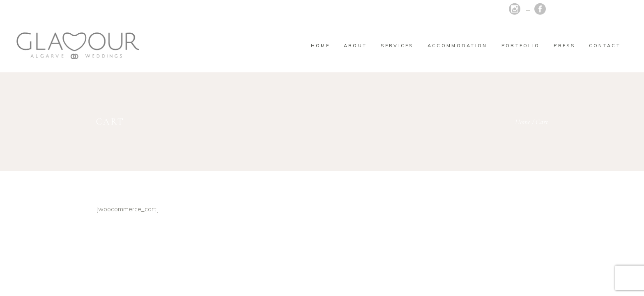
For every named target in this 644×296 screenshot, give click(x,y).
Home (523, 122)
